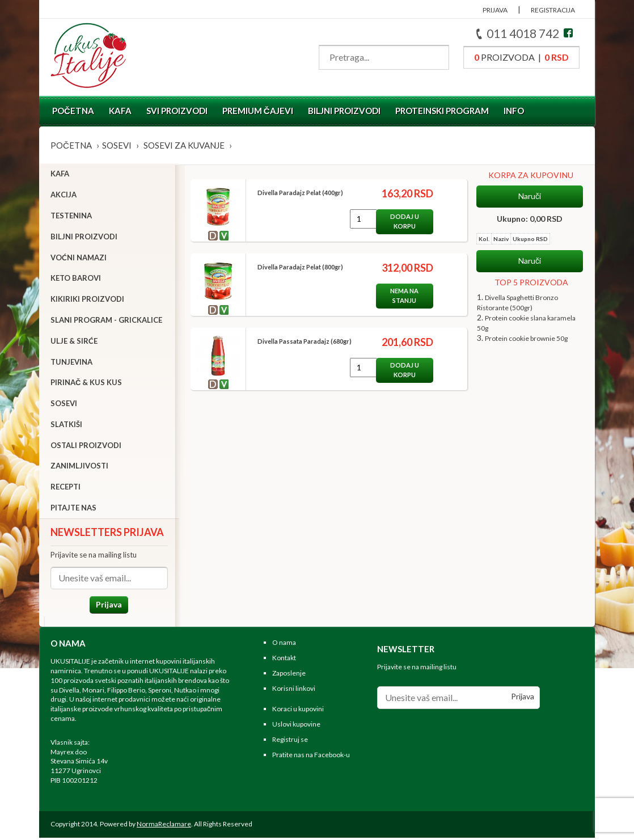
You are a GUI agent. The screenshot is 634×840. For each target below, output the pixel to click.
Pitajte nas (73, 509)
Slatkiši (66, 425)
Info (514, 111)
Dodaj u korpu (401, 221)
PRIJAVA (495, 10)
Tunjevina (71, 363)
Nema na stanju (400, 296)
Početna (73, 111)
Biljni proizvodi (344, 111)
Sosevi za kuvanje (184, 145)
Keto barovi (76, 280)
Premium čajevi (258, 111)
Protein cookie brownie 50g (526, 338)
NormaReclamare (164, 826)
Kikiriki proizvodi (87, 300)
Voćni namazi (79, 259)
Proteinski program (442, 111)
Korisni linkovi (294, 691)
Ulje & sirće (74, 342)
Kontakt (284, 660)
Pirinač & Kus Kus (86, 384)
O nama (284, 645)
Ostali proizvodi (86, 446)
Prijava (107, 605)
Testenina (71, 217)
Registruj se (290, 742)
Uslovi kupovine (296, 727)
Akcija (64, 196)
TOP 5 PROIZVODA (531, 282)
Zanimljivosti (79, 467)
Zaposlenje (289, 675)
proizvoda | (521, 57)
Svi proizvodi (177, 111)
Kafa (120, 111)
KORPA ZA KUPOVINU (531, 175)
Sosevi (117, 145)
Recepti (65, 488)
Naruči (530, 196)
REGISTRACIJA (553, 10)
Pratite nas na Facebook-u (311, 757)
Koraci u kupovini (298, 712)
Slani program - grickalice (106, 321)
